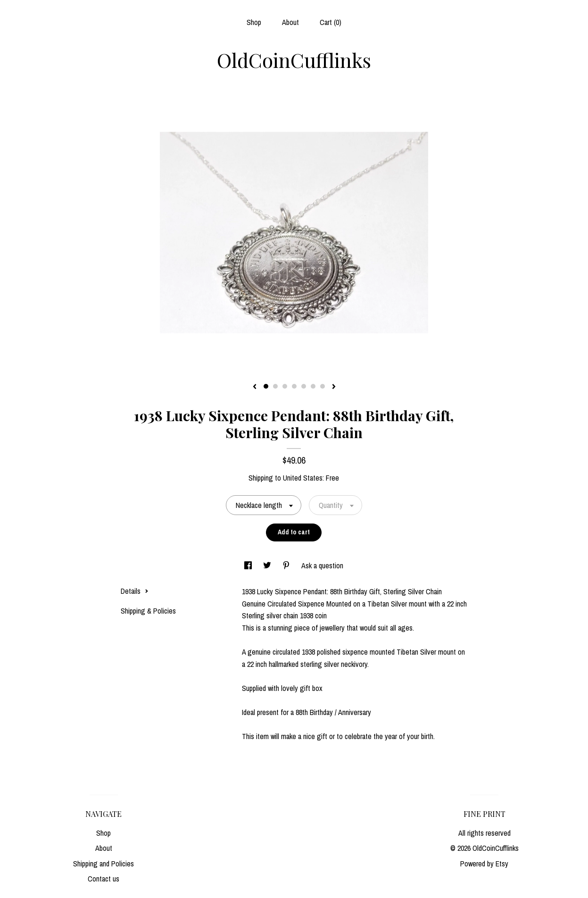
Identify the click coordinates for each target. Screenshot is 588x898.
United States (303, 478)
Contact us (104, 879)
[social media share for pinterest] (287, 565)
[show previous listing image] (255, 387)
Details (135, 591)
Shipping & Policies (148, 611)
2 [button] (275, 386)
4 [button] (294, 386)
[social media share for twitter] (268, 565)
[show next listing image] (334, 387)
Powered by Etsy (484, 864)
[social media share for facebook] (249, 565)
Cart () (331, 22)
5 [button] (304, 386)
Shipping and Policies (104, 864)
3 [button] (285, 386)
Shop (254, 22)
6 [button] (313, 386)
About (290, 22)
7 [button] (323, 386)
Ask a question (322, 565)
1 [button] (266, 386)
